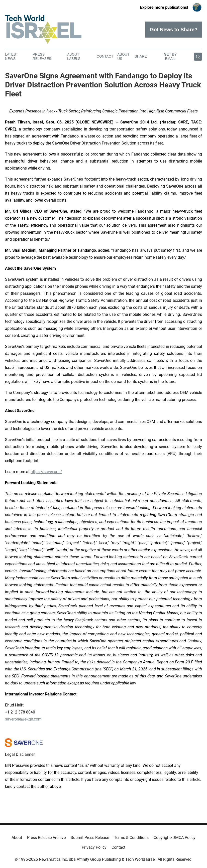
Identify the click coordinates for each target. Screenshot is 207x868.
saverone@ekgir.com (23, 719)
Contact (105, 56)
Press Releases (42, 56)
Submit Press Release (90, 838)
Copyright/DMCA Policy (175, 838)
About (17, 838)
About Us (123, 56)
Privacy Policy (94, 847)
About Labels (74, 56)
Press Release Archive (46, 838)
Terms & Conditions (131, 838)
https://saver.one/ (46, 472)
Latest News (12, 56)
